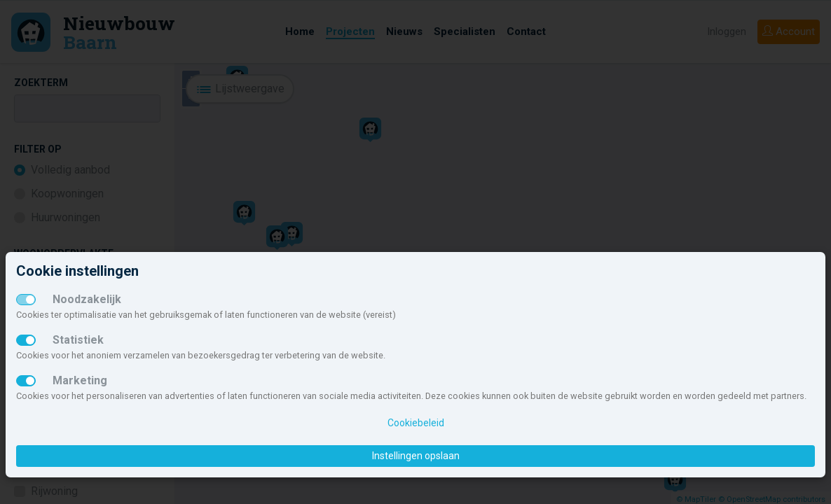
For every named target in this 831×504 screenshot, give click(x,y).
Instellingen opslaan (416, 456)
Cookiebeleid (416, 423)
